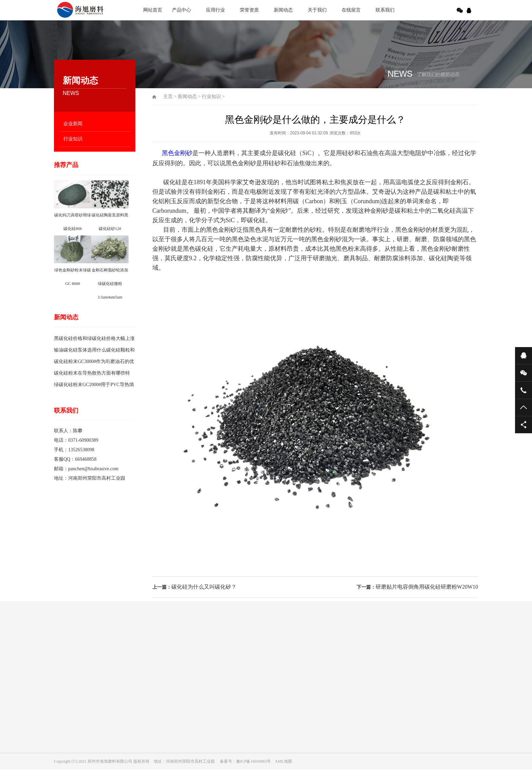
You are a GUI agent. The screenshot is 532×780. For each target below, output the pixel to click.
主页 (168, 97)
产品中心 (182, 10)
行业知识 (73, 139)
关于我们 (317, 10)
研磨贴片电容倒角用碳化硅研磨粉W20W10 (427, 587)
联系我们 (385, 10)
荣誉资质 (249, 10)
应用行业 (215, 10)
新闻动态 (283, 10)
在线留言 (351, 10)
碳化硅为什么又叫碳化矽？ (204, 587)
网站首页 (153, 10)
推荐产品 (66, 165)
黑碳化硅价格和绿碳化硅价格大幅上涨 (94, 338)
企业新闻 (73, 124)
